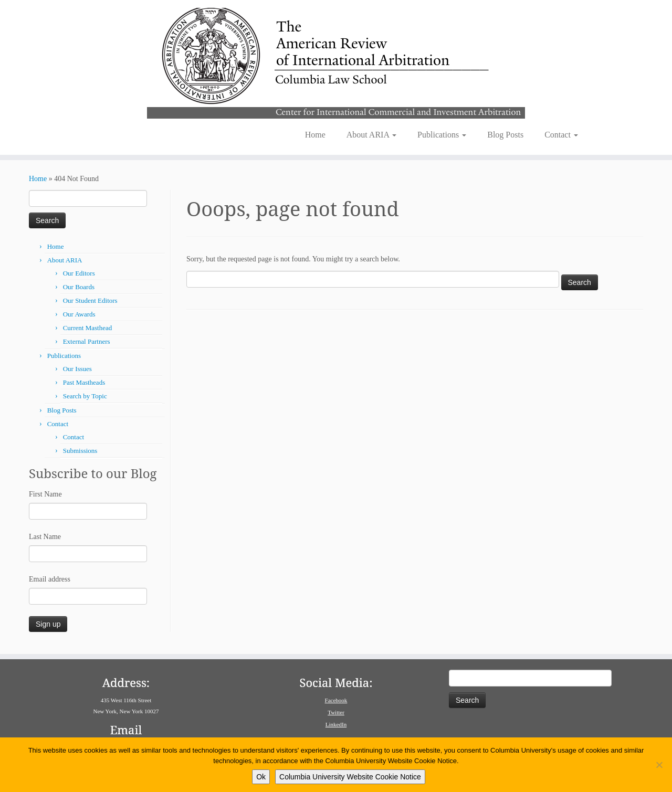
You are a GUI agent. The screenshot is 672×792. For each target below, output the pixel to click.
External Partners (87, 341)
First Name (45, 494)
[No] (659, 765)
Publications (442, 135)
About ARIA (371, 135)
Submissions (80, 451)
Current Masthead (88, 328)
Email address (50, 579)
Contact (561, 135)
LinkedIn (336, 724)
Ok (261, 777)
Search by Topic (85, 396)
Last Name (45, 537)
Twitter (336, 712)
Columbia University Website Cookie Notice (350, 777)
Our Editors (79, 273)
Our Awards (79, 314)
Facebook (336, 700)
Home (315, 135)
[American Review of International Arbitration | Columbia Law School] (336, 62)
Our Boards (79, 287)
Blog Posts (505, 135)
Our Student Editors (90, 300)
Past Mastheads (84, 382)
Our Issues (77, 369)
